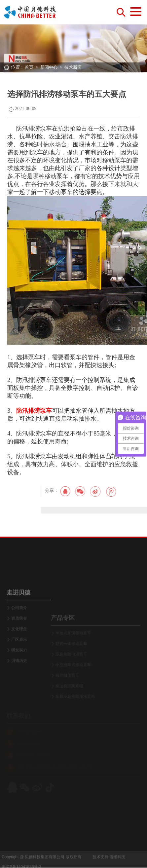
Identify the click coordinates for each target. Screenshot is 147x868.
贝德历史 (19, 684)
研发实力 (19, 674)
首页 (29, 67)
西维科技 (117, 862)
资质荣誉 (19, 642)
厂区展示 (19, 663)
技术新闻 (73, 67)
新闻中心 (49, 67)
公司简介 (19, 631)
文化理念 (19, 653)
